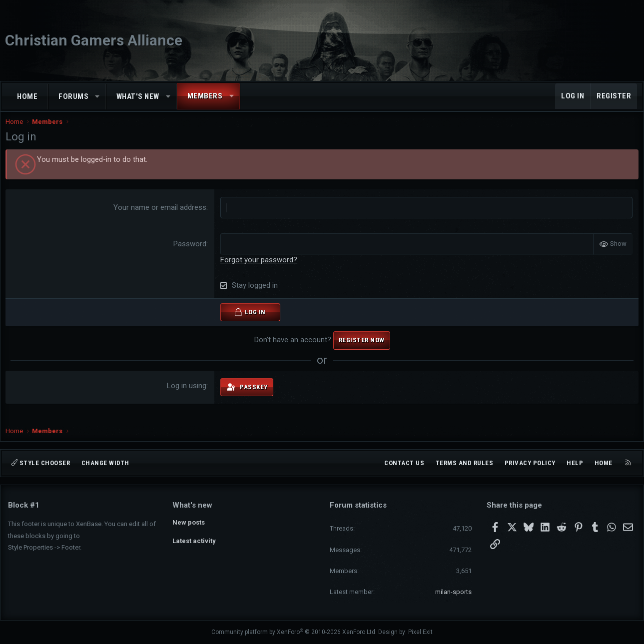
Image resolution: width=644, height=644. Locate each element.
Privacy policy (530, 463)
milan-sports (453, 592)
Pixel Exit (420, 632)
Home (27, 96)
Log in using (188, 396)
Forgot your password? (260, 270)
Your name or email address (161, 217)
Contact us (404, 463)
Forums (73, 96)
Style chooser (40, 463)
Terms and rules (465, 463)
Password (191, 254)
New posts (189, 522)
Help (575, 463)
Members (205, 96)
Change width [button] (105, 463)
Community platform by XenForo (294, 632)
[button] (98, 97)
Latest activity (194, 541)
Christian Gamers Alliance (94, 40)
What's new (138, 96)
